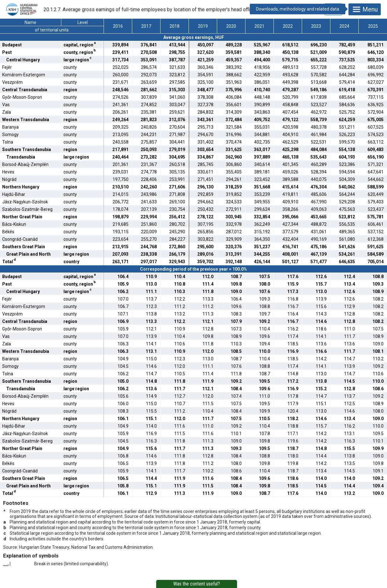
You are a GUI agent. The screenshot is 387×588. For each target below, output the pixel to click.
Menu (365, 9)
